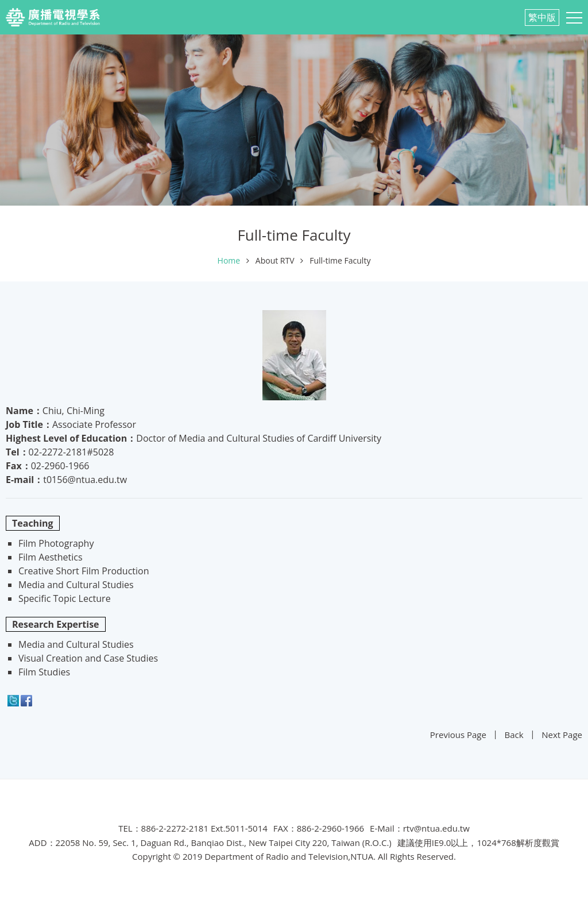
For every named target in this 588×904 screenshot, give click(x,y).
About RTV (275, 260)
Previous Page (458, 735)
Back (514, 735)
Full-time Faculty (340, 260)
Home (229, 260)
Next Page (562, 735)
